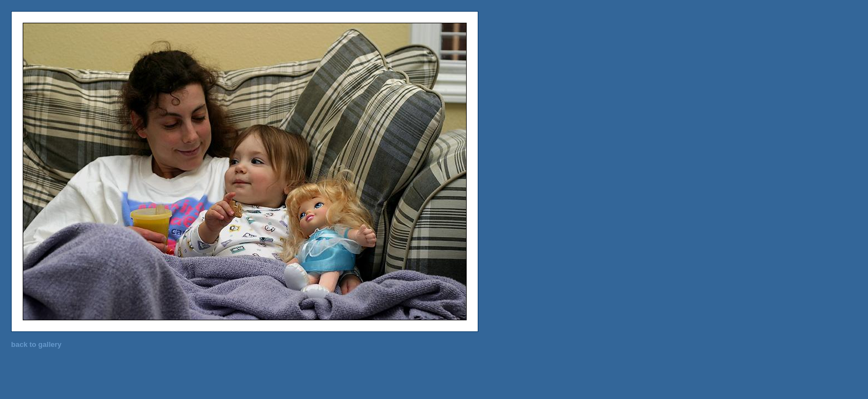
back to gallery (36, 344)
